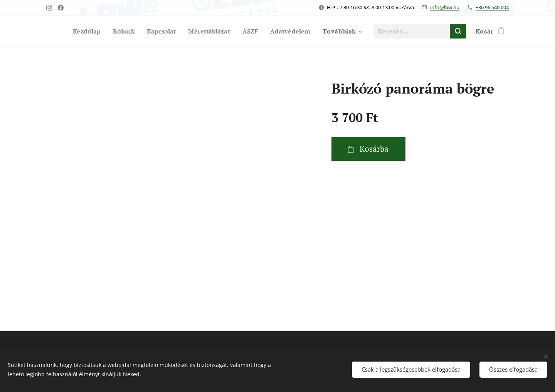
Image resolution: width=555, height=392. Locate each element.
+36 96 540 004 (492, 7)
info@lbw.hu (445, 7)
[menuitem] (79, 31)
